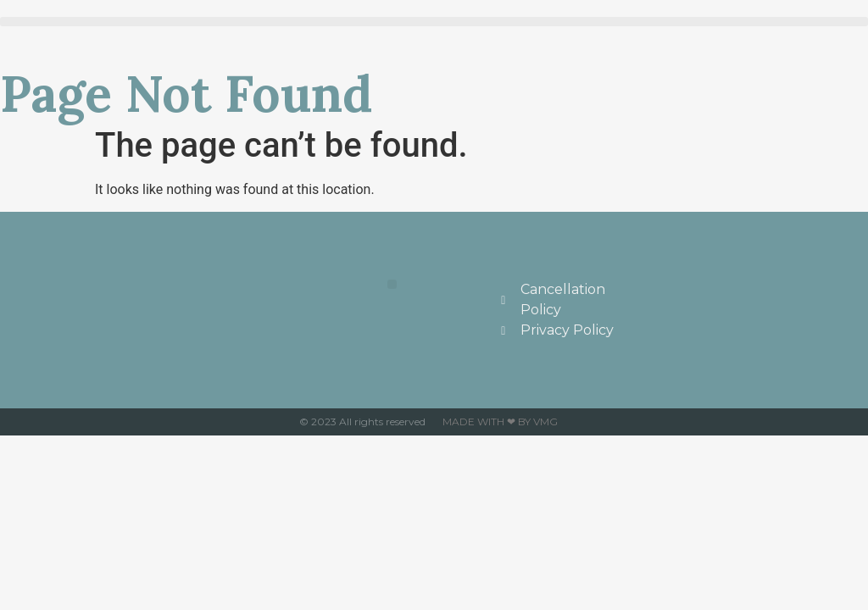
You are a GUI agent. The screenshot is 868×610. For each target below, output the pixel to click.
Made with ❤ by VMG (500, 421)
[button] (434, 22)
